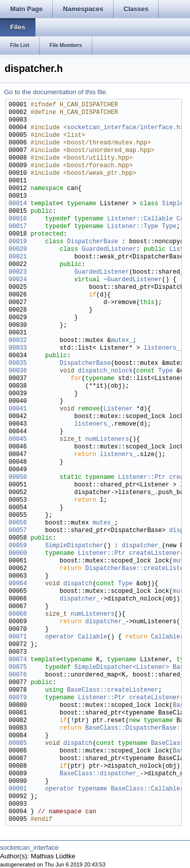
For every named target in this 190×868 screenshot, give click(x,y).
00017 (18, 227)
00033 (18, 348)
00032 (18, 341)
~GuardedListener (132, 280)
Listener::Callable (140, 219)
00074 (18, 660)
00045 (18, 440)
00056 (18, 523)
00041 (18, 409)
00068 (18, 614)
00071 (18, 637)
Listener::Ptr (142, 478)
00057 (18, 531)
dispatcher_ (142, 546)
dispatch (78, 584)
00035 (18, 364)
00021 (18, 257)
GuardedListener (109, 250)
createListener (155, 554)
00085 (18, 744)
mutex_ (122, 341)
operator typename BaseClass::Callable (112, 789)
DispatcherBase (92, 242)
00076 (18, 675)
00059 (18, 546)
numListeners (107, 440)
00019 (18, 242)
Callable (166, 637)
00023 (18, 272)
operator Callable (76, 637)
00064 (18, 584)
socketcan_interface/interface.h (123, 128)
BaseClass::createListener (112, 690)
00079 (18, 698)
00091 (18, 789)
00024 (18, 280)
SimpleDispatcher (74, 546)
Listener (118, 409)
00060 (18, 554)
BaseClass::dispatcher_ (100, 774)
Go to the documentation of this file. (56, 92)
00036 (18, 371)
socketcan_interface (29, 847)
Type (169, 227)
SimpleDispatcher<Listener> (122, 668)
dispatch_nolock (105, 371)
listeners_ (162, 348)
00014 (18, 204)
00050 (18, 478)
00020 (18, 250)
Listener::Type (132, 227)
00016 (18, 219)
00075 (18, 668)
